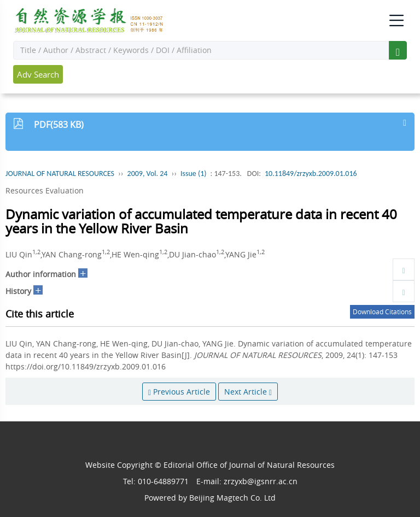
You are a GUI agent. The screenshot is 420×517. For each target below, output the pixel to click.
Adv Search (38, 74)
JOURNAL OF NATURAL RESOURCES (60, 174)
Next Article (248, 392)
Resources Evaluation (45, 190)
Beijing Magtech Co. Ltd (232, 498)
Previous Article (179, 392)
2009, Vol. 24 (148, 174)
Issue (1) (194, 174)
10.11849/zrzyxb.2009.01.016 (311, 174)
